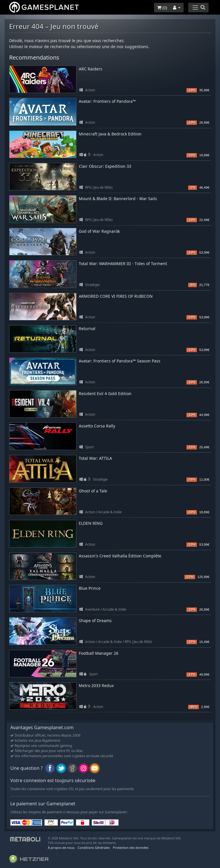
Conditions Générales (94, 848)
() (162, 8)
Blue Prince (90, 588)
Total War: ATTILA (95, 458)
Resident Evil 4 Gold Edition (105, 393)
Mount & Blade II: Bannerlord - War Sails (118, 199)
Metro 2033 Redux (96, 685)
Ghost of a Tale (93, 491)
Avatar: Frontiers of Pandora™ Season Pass (120, 361)
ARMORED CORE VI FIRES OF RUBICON (116, 296)
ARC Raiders (91, 69)
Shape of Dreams (95, 621)
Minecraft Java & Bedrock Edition (110, 134)
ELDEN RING (91, 523)
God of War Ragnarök (99, 231)
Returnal (87, 329)
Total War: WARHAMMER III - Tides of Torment (123, 264)
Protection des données (131, 848)
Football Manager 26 (99, 653)
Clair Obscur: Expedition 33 (105, 166)
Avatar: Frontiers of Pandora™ (107, 101)
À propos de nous (61, 848)
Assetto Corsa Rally (97, 426)
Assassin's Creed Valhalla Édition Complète (120, 556)
